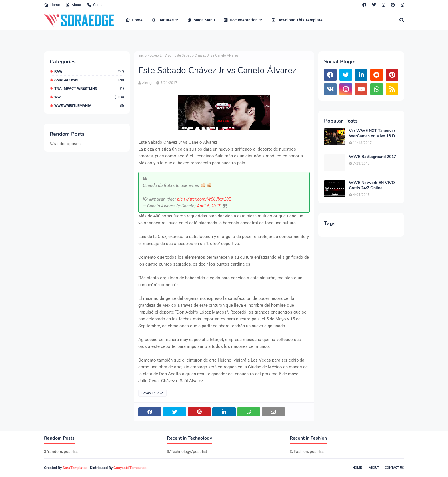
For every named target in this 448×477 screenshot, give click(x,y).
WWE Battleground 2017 (372, 157)
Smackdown (89, 80)
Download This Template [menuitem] (297, 20)
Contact (96, 5)
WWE (89, 97)
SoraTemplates (75, 468)
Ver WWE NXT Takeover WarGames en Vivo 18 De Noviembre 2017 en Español (373, 133)
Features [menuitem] (162, 20)
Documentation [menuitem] (241, 20)
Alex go (148, 83)
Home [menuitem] (134, 20)
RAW (89, 71)
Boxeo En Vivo (160, 55)
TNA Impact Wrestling (89, 88)
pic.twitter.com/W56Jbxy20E (204, 199)
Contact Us (394, 468)
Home (52, 5)
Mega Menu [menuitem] (201, 20)
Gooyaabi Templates (130, 468)
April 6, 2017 (209, 206)
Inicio (142, 55)
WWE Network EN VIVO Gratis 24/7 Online (372, 185)
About (73, 5)
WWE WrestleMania (89, 106)
